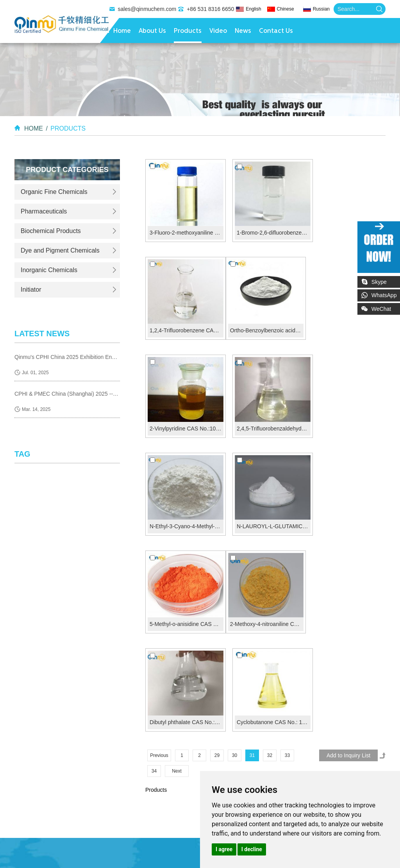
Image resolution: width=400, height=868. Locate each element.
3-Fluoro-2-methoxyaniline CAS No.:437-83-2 (184, 228)
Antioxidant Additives (106, 852)
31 (252, 542)
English (253, 9)
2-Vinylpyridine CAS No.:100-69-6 (266, 322)
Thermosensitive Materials (75, 833)
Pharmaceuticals (44, 211)
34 (154, 558)
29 (217, 542)
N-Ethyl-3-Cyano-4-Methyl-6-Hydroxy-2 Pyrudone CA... (184, 415)
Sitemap (367, 721)
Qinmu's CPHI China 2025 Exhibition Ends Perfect (67, 357)
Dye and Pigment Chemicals (60, 250)
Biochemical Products (51, 231)
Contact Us (276, 31)
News (243, 31)
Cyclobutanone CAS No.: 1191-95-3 (348, 509)
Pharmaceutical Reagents (157, 843)
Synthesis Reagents (95, 843)
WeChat (386, 307)
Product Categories (67, 170)
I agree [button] (224, 849)
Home (122, 31)
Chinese (286, 9)
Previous (159, 542)
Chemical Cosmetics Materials (132, 861)
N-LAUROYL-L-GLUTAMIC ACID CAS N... (266, 415)
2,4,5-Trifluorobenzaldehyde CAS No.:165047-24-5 (348, 322)
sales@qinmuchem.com (147, 9)
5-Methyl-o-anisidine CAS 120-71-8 (348, 415)
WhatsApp (385, 295)
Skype (379, 282)
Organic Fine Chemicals (54, 192)
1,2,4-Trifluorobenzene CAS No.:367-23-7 (348, 228)
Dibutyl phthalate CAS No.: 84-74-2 (266, 509)
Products (188, 31)
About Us (152, 31)
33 (287, 542)
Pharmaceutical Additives (45, 852)
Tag (22, 454)
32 (270, 542)
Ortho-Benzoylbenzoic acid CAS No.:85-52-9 (184, 322)
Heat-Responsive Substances (149, 833)
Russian (321, 9)
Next (177, 558)
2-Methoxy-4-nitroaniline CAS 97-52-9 (184, 509)
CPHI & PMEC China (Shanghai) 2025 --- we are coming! (67, 393)
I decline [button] (252, 849)
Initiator (31, 290)
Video (218, 31)
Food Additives (156, 852)
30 (235, 542)
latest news (42, 334)
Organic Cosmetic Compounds (52, 861)
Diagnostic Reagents (40, 843)
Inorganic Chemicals (49, 270)
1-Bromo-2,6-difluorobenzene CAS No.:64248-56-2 (266, 228)
